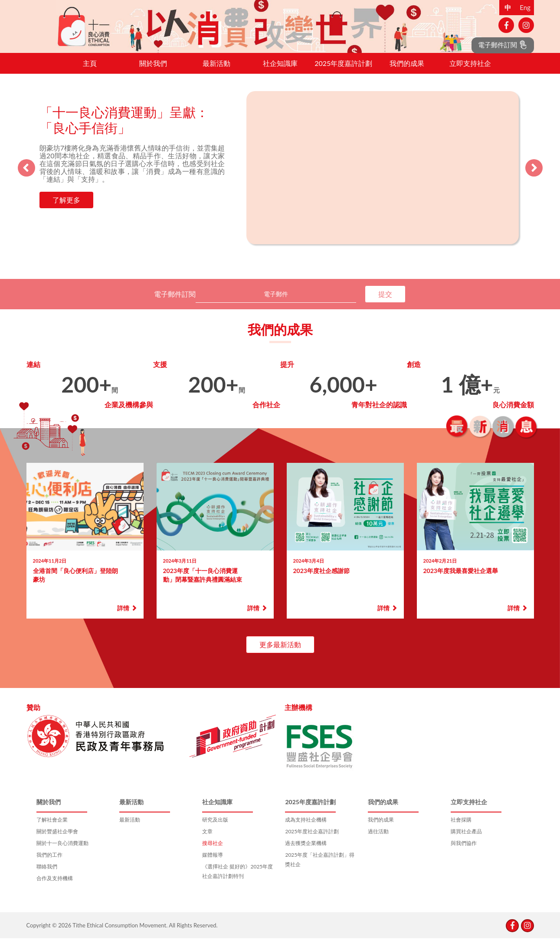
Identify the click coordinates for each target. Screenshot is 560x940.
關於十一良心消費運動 (62, 851)
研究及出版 (215, 827)
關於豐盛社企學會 (57, 839)
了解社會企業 (52, 827)
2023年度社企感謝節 (321, 578)
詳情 (127, 616)
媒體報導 (213, 863)
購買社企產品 (466, 839)
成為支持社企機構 (306, 827)
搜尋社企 (213, 851)
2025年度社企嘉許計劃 (312, 839)
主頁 (90, 71)
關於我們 (153, 71)
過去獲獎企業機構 (306, 851)
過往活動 (378, 839)
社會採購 (461, 827)
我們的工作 (49, 863)
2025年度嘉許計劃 (343, 71)
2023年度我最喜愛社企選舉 (461, 578)
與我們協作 (464, 851)
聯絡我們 (47, 874)
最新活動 (216, 71)
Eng (525, 7)
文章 (207, 839)
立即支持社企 (470, 71)
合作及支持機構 (55, 886)
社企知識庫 (280, 71)
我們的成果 (407, 71)
